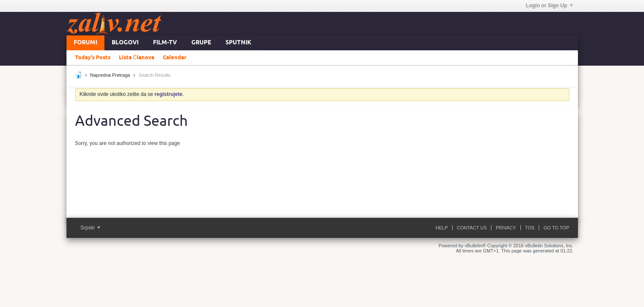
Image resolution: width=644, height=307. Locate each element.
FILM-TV (165, 43)
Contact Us (472, 228)
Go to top (556, 228)
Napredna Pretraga (110, 75)
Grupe (201, 43)
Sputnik (238, 43)
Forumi (85, 43)
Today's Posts (93, 58)
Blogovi (125, 43)
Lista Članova (137, 58)
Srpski (91, 228)
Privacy (506, 228)
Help (442, 228)
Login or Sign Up (549, 6)
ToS (530, 228)
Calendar (175, 58)
